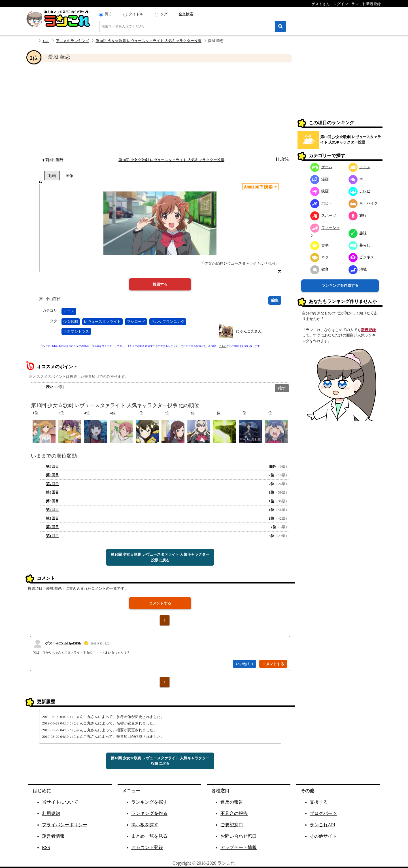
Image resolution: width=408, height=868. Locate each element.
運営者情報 (53, 836)
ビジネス (361, 257)
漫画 (319, 179)
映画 (319, 191)
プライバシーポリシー (65, 825)
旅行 (358, 215)
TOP (46, 41)
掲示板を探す (145, 825)
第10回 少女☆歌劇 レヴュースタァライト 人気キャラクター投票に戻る (160, 557)
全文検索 (186, 14)
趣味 (358, 233)
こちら (223, 346)
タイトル (136, 14)
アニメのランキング (72, 41)
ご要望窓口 (232, 825)
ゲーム (321, 167)
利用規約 (51, 813)
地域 (358, 269)
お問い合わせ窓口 (239, 836)
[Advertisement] (160, 109)
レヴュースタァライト (102, 322)
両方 (109, 14)
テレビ (360, 191)
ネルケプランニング (168, 322)
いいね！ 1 (245, 664)
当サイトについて (60, 802)
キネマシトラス (76, 331)
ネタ (319, 257)
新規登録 (368, 330)
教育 (319, 269)
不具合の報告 (234, 813)
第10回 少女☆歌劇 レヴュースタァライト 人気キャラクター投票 (148, 41)
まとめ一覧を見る (149, 836)
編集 (275, 300)
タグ (164, 14)
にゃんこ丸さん (249, 331)
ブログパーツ (323, 813)
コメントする (160, 603)
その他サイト (323, 836)
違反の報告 (232, 802)
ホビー (321, 203)
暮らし (360, 245)
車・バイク (363, 203)
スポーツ (323, 215)
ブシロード (136, 322)
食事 (319, 245)
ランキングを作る (149, 813)
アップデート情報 (239, 847)
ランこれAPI (322, 825)
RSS (46, 847)
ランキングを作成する (340, 286)
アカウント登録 (147, 847)
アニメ (69, 311)
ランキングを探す (149, 802)
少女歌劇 (71, 322)
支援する (319, 802)
